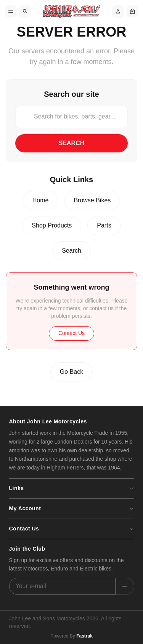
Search (72, 143)
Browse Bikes (92, 200)
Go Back (71, 372)
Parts (104, 225)
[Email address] (62, 586)
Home (41, 200)
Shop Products (52, 225)
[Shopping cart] (132, 11)
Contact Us (71, 333)
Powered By (71, 636)
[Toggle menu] (11, 11)
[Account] (118, 11)
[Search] (25, 11)
